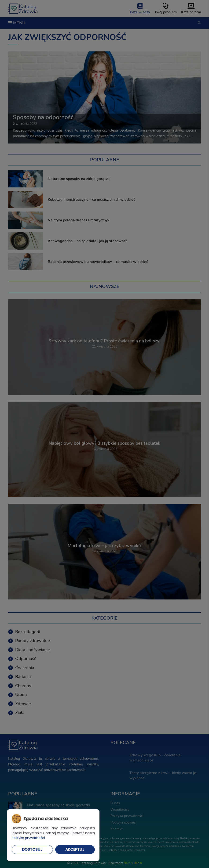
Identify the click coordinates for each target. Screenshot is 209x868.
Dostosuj (32, 849)
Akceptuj (75, 849)
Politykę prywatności (28, 838)
